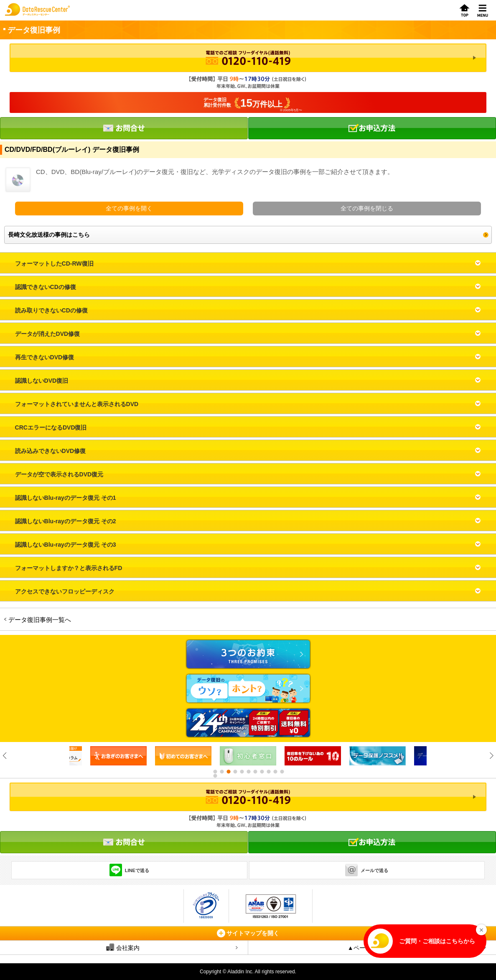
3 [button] (228, 772)
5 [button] (242, 772)
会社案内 (123, 947)
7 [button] (255, 772)
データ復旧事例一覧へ (40, 620)
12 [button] (215, 776)
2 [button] (221, 772)
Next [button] (491, 756)
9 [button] (268, 772)
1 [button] (215, 772)
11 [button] (282, 772)
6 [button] (248, 772)
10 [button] (275, 772)
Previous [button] (5, 756)
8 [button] (262, 772)
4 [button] (235, 772)
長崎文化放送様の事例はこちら (49, 235)
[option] (118, 756)
